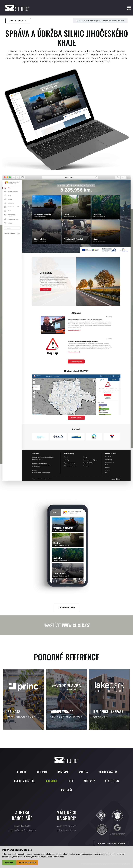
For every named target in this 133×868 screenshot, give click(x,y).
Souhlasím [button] (9, 863)
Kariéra (83, 772)
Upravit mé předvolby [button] (27, 863)
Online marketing (25, 781)
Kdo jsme (42, 772)
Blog (71, 781)
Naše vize (63, 772)
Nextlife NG (112, 781)
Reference (90, 21)
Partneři (67, 790)
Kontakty (89, 781)
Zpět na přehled (18, 21)
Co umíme (21, 772)
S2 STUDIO (81, 21)
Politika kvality (108, 772)
